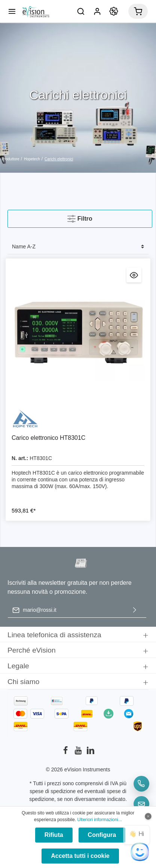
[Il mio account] (97, 11)
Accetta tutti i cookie (80, 856)
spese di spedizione (53, 791)
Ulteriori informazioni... (100, 820)
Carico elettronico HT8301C (48, 438)
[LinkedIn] (91, 753)
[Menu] (12, 11)
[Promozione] (114, 11)
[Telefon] (141, 784)
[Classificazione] (78, 247)
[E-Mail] (141, 804)
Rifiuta (54, 835)
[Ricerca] (81, 11)
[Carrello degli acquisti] (138, 11)
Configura (102, 835)
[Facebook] (66, 753)
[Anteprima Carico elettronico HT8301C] (134, 275)
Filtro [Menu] (80, 217)
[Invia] (135, 610)
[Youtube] (79, 753)
